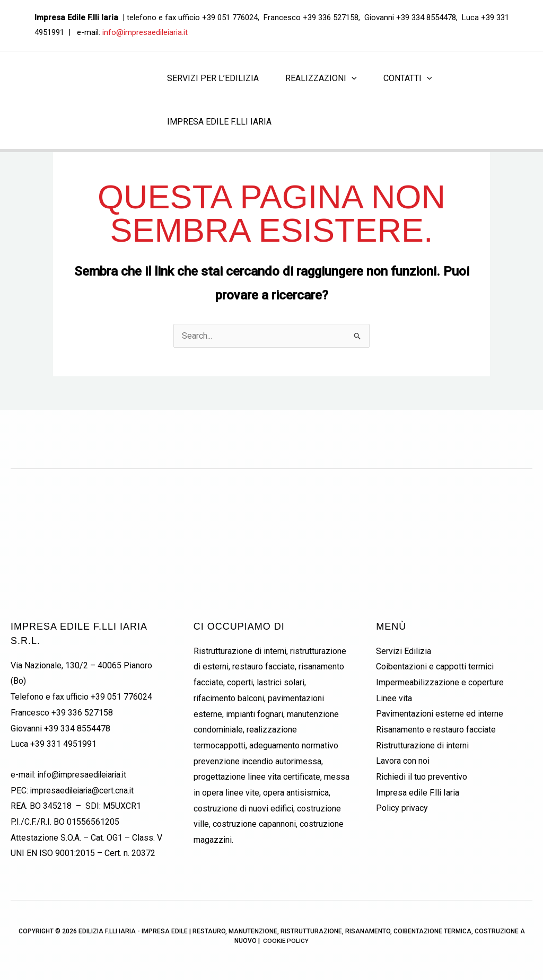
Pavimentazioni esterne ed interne (440, 714)
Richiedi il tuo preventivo (422, 777)
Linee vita (394, 698)
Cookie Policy (286, 941)
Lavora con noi (403, 761)
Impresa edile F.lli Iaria (418, 793)
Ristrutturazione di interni (422, 745)
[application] (352, 78)
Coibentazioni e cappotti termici (435, 666)
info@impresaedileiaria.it (145, 32)
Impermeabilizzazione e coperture (440, 682)
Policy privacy (402, 809)
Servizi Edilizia (404, 651)
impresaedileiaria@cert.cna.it (84, 791)
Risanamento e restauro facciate (436, 730)
